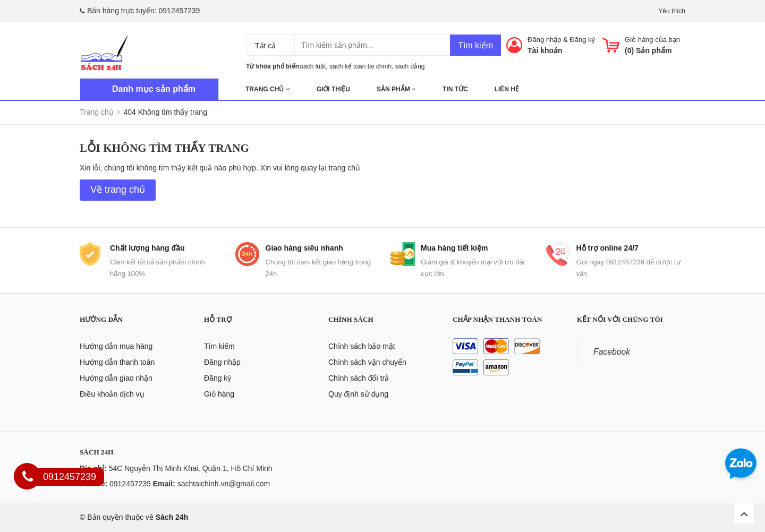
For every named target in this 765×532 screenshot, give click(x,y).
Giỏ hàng (219, 394)
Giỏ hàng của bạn (652, 40)
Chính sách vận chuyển (367, 362)
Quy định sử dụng (358, 394)
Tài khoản (545, 50)
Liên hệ (507, 89)
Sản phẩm (396, 89)
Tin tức (455, 89)
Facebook (612, 352)
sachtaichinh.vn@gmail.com (224, 484)
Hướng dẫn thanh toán (117, 362)
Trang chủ (268, 89)
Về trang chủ (118, 190)
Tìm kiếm (475, 45)
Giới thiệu (333, 89)
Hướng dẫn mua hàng (116, 346)
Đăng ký (582, 40)
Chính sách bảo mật (362, 346)
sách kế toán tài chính (360, 66)
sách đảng (410, 66)
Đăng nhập (544, 40)
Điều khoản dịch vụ (112, 394)
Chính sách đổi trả (359, 378)
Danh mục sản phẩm (154, 89)
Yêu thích (672, 11)
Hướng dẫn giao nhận (116, 378)
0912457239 (180, 11)
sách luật (313, 66)
